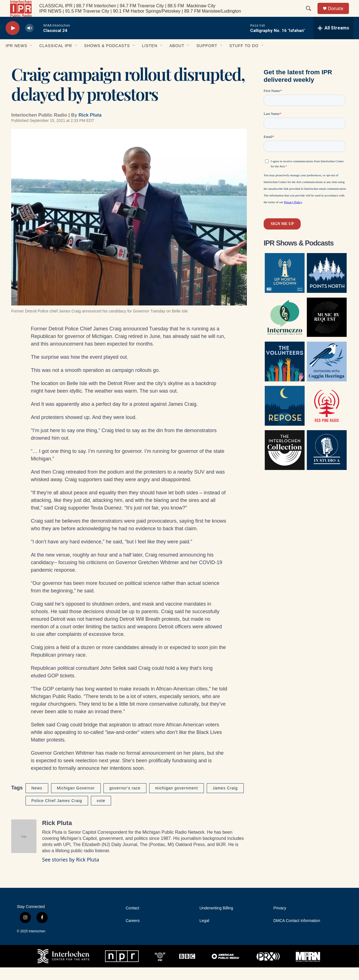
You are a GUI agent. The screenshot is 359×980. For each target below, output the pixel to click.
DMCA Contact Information (297, 933)
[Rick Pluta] (24, 849)
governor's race (125, 801)
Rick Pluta (90, 128)
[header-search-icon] (311, 15)
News (37, 801)
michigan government (177, 801)
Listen (150, 58)
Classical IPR (56, 58)
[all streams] (333, 41)
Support (207, 58)
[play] (13, 41)
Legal (204, 933)
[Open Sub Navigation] (31, 58)
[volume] (29, 41)
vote (101, 813)
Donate (339, 15)
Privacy (280, 921)
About (177, 58)
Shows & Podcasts (107, 58)
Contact (132, 921)
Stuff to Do (244, 58)
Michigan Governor (76, 801)
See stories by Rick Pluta (71, 872)
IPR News (16, 58)
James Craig (225, 801)
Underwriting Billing (216, 921)
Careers (133, 933)
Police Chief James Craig (57, 813)
